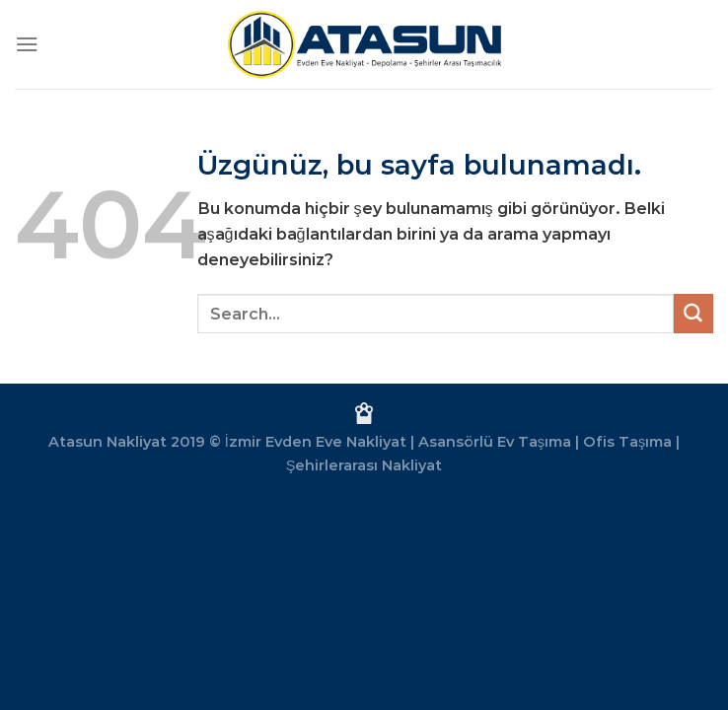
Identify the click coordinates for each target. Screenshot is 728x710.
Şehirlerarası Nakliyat (364, 465)
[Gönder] (693, 314)
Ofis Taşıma (627, 442)
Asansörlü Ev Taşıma (495, 442)
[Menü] (27, 44)
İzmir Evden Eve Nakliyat (316, 442)
